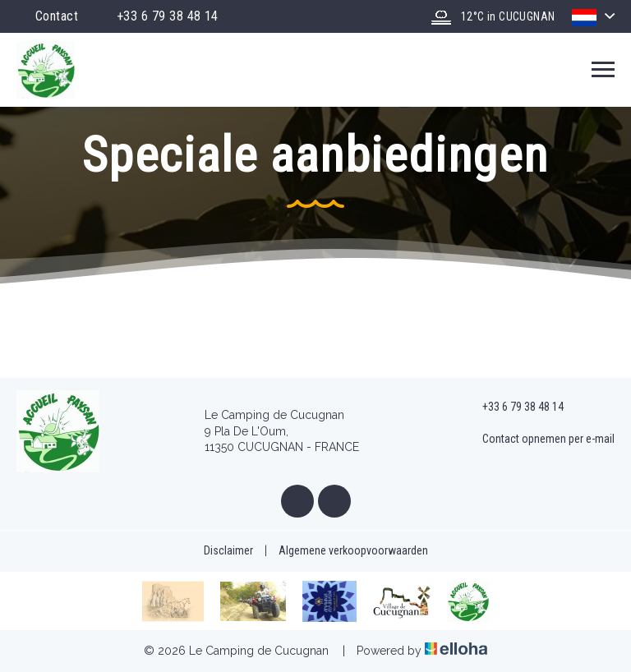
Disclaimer (228, 550)
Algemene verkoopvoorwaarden (353, 550)
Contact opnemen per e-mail (539, 440)
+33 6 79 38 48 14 (514, 407)
